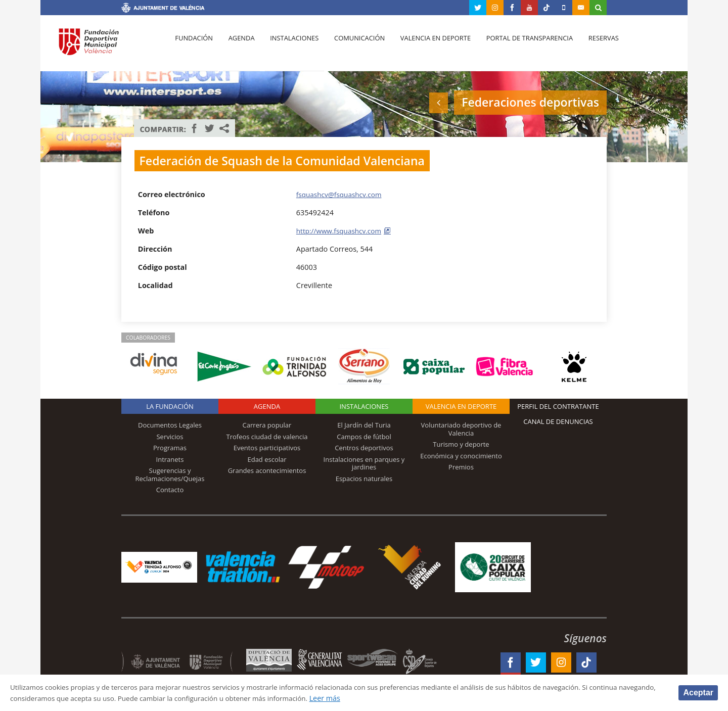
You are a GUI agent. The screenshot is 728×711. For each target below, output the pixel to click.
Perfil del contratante (558, 406)
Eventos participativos (267, 448)
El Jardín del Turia (364, 425)
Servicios (170, 437)
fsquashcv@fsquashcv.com (342, 194)
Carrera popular (267, 425)
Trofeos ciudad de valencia (267, 437)
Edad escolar (267, 459)
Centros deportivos (364, 448)
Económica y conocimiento (461, 456)
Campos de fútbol (364, 437)
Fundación (193, 46)
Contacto (170, 490)
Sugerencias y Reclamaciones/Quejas (170, 475)
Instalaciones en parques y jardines (364, 463)
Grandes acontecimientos (267, 470)
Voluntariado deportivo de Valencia (461, 429)
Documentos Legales (170, 425)
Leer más (387, 698)
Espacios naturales (364, 479)
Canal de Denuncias (558, 421)
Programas (170, 448)
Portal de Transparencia (519, 46)
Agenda (238, 46)
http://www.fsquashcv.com (342, 231)
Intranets (170, 459)
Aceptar (698, 692)
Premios (461, 467)
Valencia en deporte (427, 46)
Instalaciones (289, 46)
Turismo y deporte (461, 444)
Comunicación (353, 46)
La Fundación (170, 406)
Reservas (591, 46)
